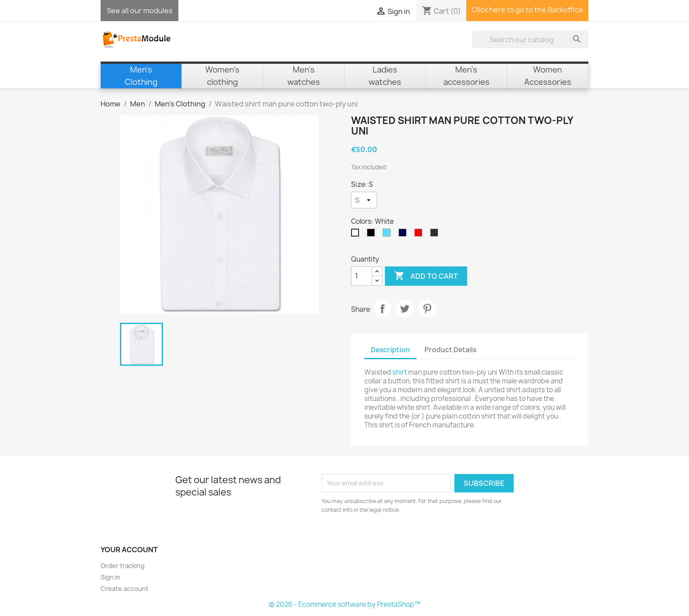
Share (382, 309)
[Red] (420, 235)
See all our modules (140, 11)
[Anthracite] (436, 235)
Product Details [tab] (450, 350)
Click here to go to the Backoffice (527, 10)
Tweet (405, 309)
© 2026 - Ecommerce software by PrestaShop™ (345, 604)
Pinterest (427, 309)
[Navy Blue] (404, 235)
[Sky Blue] (388, 235)
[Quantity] (362, 276)
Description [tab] (390, 350)
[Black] (373, 235)
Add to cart (426, 276)
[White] (357, 235)
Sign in (111, 577)
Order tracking (123, 566)
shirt (400, 372)
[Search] (530, 40)
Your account (129, 550)
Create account (125, 589)
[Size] (364, 200)
